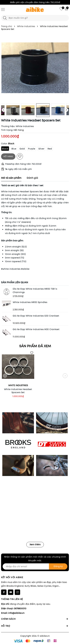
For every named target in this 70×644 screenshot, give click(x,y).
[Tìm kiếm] (5, 18)
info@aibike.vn (16, 613)
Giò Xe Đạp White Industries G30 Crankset (36, 316)
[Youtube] (11, 592)
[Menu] (3, 9)
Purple (32, 149)
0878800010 (20, 608)
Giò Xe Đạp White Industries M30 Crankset (36, 329)
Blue (14, 149)
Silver (41, 149)
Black (5, 149)
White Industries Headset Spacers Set (18, 391)
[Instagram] (17, 592)
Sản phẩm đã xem (35, 346)
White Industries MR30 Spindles (30, 302)
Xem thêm (35, 545)
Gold (22, 149)
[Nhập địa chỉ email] (35, 566)
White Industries (25, 126)
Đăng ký (58, 566)
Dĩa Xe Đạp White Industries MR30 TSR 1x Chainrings (35, 291)
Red (50, 149)
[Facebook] (4, 592)
